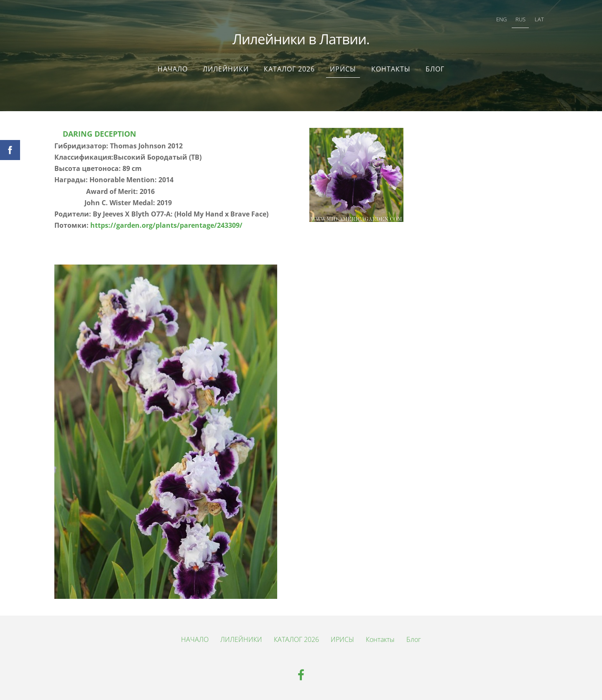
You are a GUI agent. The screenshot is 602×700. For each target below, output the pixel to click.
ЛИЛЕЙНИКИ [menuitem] (226, 69)
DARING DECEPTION (101, 134)
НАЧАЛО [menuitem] (173, 69)
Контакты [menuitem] (391, 69)
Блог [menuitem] (435, 69)
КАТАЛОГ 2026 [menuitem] (289, 69)
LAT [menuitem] (539, 19)
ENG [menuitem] (501, 19)
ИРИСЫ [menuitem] (343, 69)
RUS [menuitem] (520, 19)
